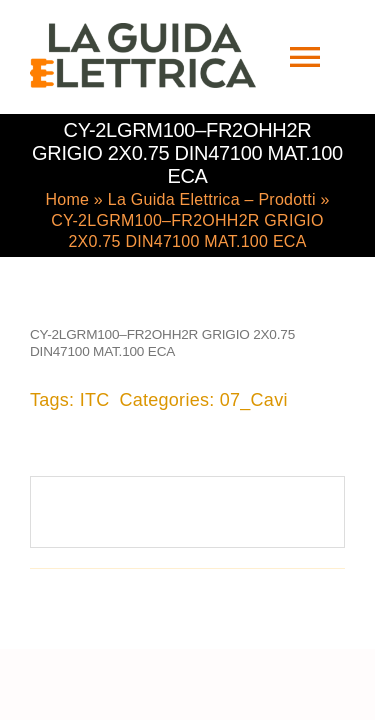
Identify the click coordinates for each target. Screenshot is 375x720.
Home (67, 197)
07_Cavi (254, 398)
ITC (95, 398)
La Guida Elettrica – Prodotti (212, 197)
